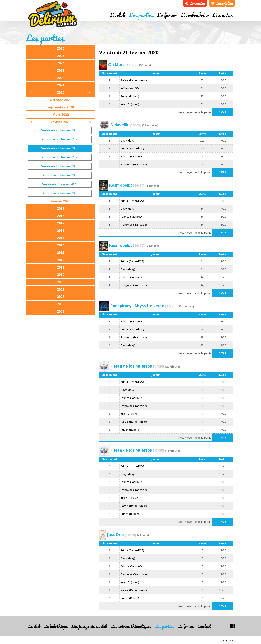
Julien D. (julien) (130, 104)
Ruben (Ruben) (130, 96)
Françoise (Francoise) (134, 164)
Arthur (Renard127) (132, 148)
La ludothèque (56, 626)
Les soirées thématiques (131, 626)
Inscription (222, 3)
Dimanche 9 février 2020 (60, 175)
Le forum (167, 15)
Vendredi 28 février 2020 (60, 130)
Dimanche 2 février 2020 (60, 193)
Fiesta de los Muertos (137, 366)
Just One (122, 534)
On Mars (122, 64)
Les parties (141, 15)
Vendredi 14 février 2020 (60, 166)
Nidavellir (126, 125)
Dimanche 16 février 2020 (60, 157)
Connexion (195, 3)
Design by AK (228, 640)
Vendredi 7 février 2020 (60, 184)
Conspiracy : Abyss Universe (143, 306)
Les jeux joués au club (89, 626)
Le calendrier (195, 15)
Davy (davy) (128, 140)
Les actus (223, 15)
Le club (118, 15)
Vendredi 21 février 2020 (60, 148)
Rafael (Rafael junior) (134, 80)
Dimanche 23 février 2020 (60, 139)
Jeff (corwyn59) (130, 88)
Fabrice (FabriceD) (131, 156)
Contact (204, 626)
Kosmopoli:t (127, 185)
